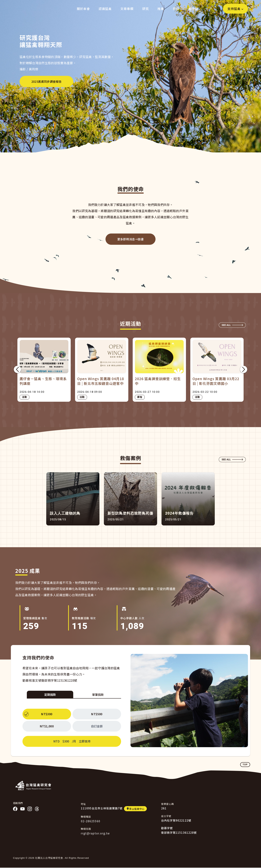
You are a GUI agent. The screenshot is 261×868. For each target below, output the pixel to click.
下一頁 (244, 370)
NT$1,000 (47, 726)
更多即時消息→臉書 (130, 239)
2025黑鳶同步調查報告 (46, 81)
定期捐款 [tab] (50, 695)
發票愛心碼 (167, 804)
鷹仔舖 (193, 9)
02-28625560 (91, 821)
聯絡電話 (86, 817)
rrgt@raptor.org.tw (95, 833)
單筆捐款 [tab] (98, 695)
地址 (83, 804)
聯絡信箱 (86, 829)
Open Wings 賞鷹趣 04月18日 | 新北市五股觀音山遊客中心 (101, 381)
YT (22, 809)
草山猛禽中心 (137, 809)
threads (37, 809)
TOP (245, 765)
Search (216, 9)
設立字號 (166, 816)
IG (30, 809)
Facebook (15, 809)
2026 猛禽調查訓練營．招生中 (158, 381)
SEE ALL (232, 325)
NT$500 (97, 714)
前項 (17, 370)
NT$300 (47, 714)
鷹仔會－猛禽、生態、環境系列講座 (43, 381)
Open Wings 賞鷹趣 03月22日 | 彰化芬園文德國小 (216, 381)
